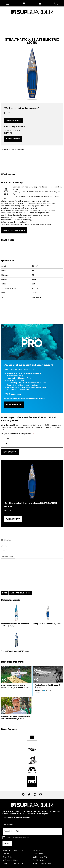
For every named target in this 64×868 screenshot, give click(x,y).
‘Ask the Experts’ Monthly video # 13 (47, 686)
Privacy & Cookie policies (21, 838)
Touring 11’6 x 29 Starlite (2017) (15, 651)
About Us (6, 854)
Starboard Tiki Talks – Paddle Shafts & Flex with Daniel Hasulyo (15, 718)
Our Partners (38, 854)
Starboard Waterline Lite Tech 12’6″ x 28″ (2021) (15, 625)
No (7, 444)
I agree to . (18, 838)
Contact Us (7, 857)
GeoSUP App (38, 860)
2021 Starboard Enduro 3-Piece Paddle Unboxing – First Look (15, 687)
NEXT (28, 593)
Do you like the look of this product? (17, 434)
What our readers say (42, 863)
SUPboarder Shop (10, 860)
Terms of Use (38, 851)
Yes (9, 113)
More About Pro (14, 404)
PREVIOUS (20, 593)
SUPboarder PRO (40, 857)
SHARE (5, 593)
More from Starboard (14, 230)
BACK (12, 593)
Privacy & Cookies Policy (13, 851)
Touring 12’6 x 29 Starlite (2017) (47, 624)
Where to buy (13, 139)
